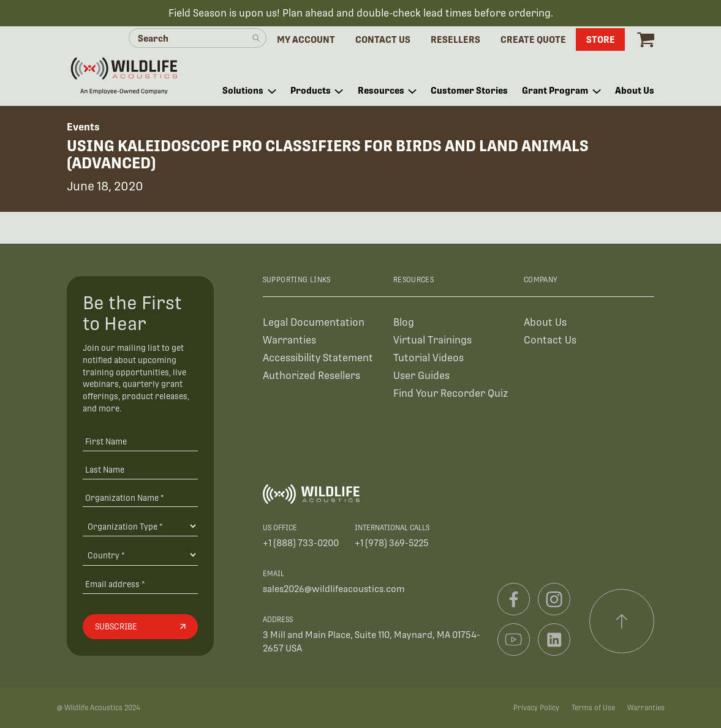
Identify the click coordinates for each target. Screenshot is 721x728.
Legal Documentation (314, 322)
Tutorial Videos (428, 358)
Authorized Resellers (311, 376)
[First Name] (140, 441)
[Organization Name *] (140, 497)
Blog (404, 322)
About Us (545, 322)
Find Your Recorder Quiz (451, 393)
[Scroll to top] (622, 621)
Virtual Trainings (432, 340)
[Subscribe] (140, 627)
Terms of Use (593, 708)
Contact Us (550, 340)
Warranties (289, 340)
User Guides (421, 376)
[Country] (140, 555)
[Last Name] (140, 469)
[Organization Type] (140, 526)
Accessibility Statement (318, 358)
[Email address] (140, 584)
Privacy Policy (536, 708)
